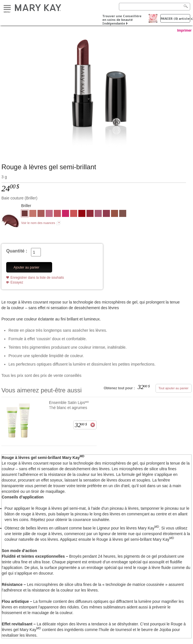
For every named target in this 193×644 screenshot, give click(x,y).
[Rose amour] (49, 214)
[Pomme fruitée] (106, 214)
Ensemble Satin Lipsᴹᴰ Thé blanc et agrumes (69, 405)
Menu (7, 8)
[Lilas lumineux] (98, 214)
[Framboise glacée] (57, 214)
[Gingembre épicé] (115, 214)
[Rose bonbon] (66, 214)
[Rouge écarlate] (90, 214)
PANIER (175, 18)
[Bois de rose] (41, 214)
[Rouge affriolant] (82, 214)
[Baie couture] (96, 92)
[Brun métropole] (123, 214)
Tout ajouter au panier (174, 388)
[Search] (155, 7)
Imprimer (184, 30)
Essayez (17, 282)
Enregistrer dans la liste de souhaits (37, 278)
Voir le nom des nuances (38, 223)
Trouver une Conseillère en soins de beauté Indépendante (122, 20)
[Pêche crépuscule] (74, 214)
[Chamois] (33, 214)
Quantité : (17, 251)
